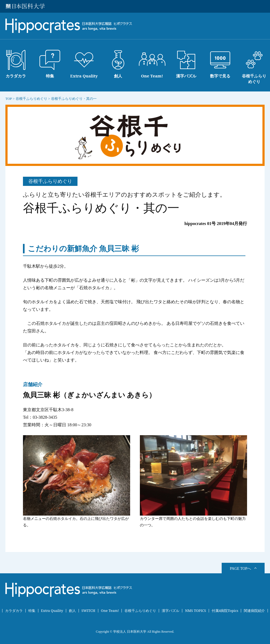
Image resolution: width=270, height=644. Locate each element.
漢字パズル (171, 611)
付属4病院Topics (225, 611)
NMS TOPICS (195, 611)
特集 (32, 611)
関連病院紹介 (254, 611)
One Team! (110, 611)
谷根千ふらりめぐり (140, 611)
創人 (72, 611)
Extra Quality (52, 611)
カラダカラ (14, 611)
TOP (9, 99)
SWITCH (88, 611)
